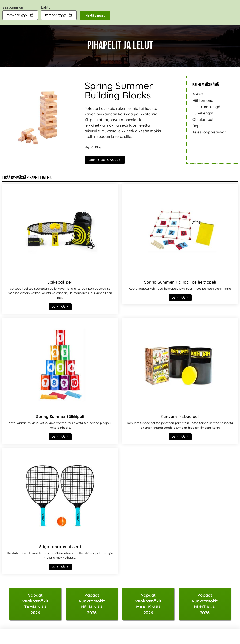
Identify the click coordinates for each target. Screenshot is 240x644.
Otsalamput (203, 119)
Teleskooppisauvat (209, 132)
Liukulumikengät (207, 107)
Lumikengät (203, 113)
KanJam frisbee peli (180, 416)
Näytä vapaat (95, 15)
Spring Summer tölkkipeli (60, 416)
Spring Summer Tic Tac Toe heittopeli (180, 282)
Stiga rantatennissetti (60, 547)
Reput (198, 126)
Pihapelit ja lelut (40, 178)
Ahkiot (198, 94)
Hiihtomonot (204, 100)
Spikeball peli (60, 282)
